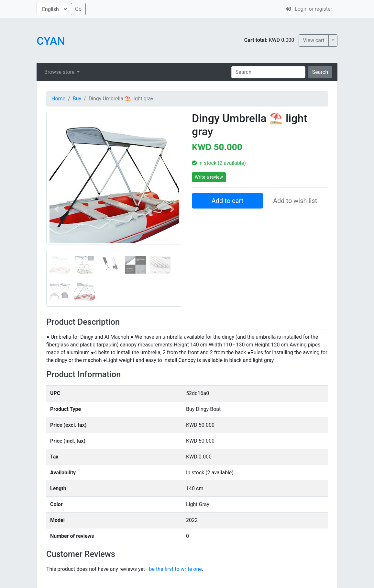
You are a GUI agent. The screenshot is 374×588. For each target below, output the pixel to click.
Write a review (209, 177)
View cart (314, 40)
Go (78, 9)
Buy (77, 99)
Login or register (309, 9)
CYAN (51, 41)
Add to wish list (295, 201)
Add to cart (227, 201)
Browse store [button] (60, 72)
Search (320, 72)
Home (58, 99)
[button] (56, 209)
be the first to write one (175, 569)
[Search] (268, 72)
